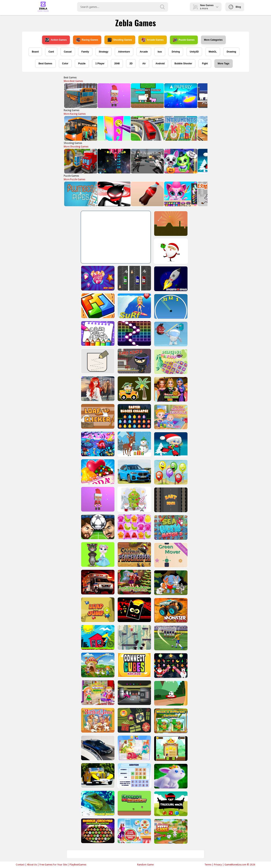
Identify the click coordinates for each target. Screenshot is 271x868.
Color (65, 64)
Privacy (218, 865)
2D (131, 64)
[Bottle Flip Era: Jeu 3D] (147, 194)
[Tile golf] (170, 224)
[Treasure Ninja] (170, 804)
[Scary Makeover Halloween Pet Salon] (181, 161)
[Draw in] (97, 361)
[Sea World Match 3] (170, 527)
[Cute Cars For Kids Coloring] (134, 389)
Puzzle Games (184, 40)
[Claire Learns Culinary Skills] (134, 831)
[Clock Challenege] (170, 306)
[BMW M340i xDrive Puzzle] (97, 748)
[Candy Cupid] (97, 472)
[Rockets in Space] (170, 279)
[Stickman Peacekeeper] (134, 554)
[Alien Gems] (170, 334)
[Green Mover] (170, 555)
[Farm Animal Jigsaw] (97, 665)
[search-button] (162, 7)
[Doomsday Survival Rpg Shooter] (147, 161)
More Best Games (73, 81)
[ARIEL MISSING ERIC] (97, 389)
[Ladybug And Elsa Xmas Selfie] (134, 582)
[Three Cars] (134, 278)
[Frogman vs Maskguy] (134, 803)
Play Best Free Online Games (43, 7)
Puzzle (82, 64)
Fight (205, 64)
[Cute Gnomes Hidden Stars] (134, 499)
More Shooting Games (76, 147)
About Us (32, 865)
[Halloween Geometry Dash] (134, 610)
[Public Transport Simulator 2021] (147, 128)
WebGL (213, 52)
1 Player (100, 64)
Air (144, 64)
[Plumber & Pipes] (80, 194)
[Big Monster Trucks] (170, 610)
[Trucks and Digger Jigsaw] (80, 161)
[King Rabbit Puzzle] (170, 776)
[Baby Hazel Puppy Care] (170, 831)
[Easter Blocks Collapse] (134, 416)
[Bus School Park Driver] (80, 96)
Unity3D (194, 52)
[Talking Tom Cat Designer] (97, 554)
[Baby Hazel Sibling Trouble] (170, 417)
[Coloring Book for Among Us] (97, 333)
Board (35, 52)
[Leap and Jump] (97, 610)
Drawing (231, 52)
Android (160, 64)
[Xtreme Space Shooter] (114, 161)
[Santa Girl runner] (170, 445)
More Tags (224, 64)
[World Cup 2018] (170, 638)
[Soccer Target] (170, 693)
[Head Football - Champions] (97, 527)
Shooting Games (120, 40)
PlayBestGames (78, 865)
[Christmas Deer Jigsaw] (134, 444)
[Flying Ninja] (170, 748)
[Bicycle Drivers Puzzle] (97, 637)
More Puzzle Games (75, 179)
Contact (20, 865)
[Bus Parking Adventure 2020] (80, 128)
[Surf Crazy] (134, 306)
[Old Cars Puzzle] (97, 776)
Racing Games (87, 40)
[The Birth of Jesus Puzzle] (97, 720)
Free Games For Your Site (53, 865)
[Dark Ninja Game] (134, 361)
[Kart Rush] (170, 500)
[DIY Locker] (114, 128)
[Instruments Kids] (181, 128)
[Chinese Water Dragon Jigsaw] (97, 803)
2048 (117, 64)
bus (160, 52)
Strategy (104, 52)
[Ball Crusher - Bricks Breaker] (134, 333)
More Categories (213, 40)
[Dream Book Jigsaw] (97, 444)
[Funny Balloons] (170, 472)
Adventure (124, 52)
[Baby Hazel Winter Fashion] (97, 693)
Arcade (144, 52)
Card (51, 52)
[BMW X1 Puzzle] (134, 472)
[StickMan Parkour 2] (114, 194)
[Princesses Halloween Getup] (170, 389)
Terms (208, 865)
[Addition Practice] (134, 776)
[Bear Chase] (134, 637)
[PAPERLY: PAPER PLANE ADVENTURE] (181, 96)
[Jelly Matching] (134, 527)
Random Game (145, 865)
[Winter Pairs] (170, 666)
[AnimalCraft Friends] (147, 96)
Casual (68, 52)
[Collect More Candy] (97, 278)
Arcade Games (153, 40)
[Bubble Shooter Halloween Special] (97, 831)
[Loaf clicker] (97, 416)
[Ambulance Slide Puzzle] (97, 582)
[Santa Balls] (114, 96)
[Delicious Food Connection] (170, 362)
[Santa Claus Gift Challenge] (170, 251)
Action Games (56, 40)
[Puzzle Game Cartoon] (134, 748)
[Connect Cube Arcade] (134, 665)
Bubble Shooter (183, 64)
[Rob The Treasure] (134, 693)
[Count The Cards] (134, 720)
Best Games (45, 64)
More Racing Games (75, 114)
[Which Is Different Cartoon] (170, 721)
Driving (176, 52)
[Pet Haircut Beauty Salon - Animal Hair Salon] (181, 194)
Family (85, 52)
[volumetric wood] (97, 306)
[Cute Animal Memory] (170, 583)
